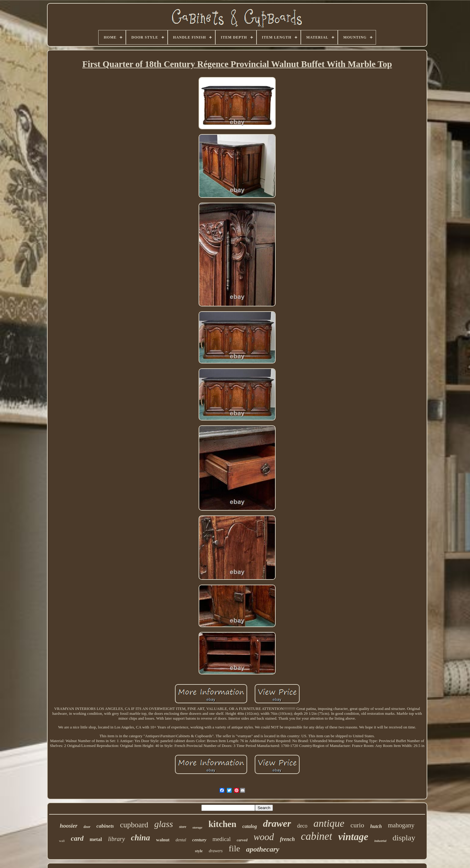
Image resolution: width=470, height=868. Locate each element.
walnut (163, 840)
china (141, 838)
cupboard (134, 825)
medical (222, 839)
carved (242, 840)
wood (264, 837)
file (234, 848)
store (183, 827)
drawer (277, 823)
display (404, 838)
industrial (380, 841)
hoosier (69, 826)
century (199, 840)
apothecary (263, 849)
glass (164, 824)
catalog (250, 826)
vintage (353, 837)
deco (302, 826)
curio (357, 825)
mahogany (401, 825)
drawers (216, 851)
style (199, 851)
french (287, 839)
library (116, 839)
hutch (376, 826)
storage (197, 827)
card (77, 838)
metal (96, 839)
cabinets (105, 826)
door (87, 827)
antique (329, 823)
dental (181, 840)
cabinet (316, 836)
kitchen (222, 824)
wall (62, 841)
